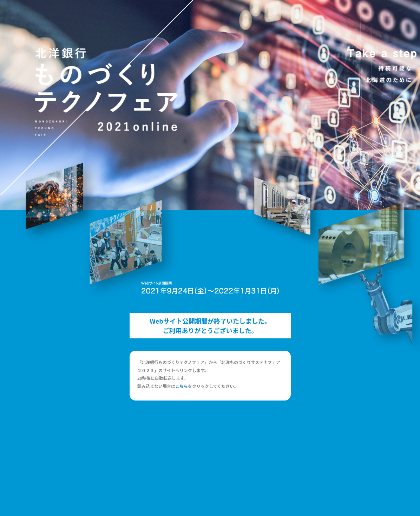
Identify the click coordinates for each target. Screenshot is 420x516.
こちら (182, 386)
